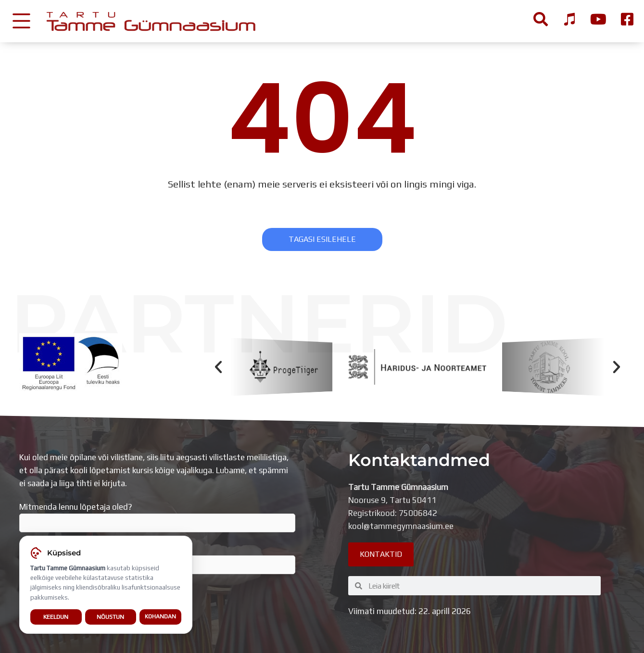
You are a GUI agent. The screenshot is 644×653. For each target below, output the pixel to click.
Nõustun (110, 617)
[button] (218, 367)
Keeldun (56, 617)
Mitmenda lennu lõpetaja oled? (157, 517)
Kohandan (160, 617)
